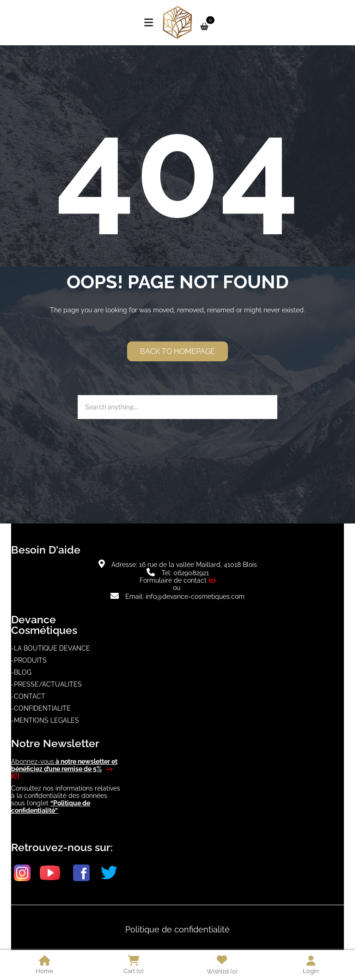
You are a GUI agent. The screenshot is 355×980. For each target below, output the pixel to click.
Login (311, 965)
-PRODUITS (29, 660)
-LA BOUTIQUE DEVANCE (51, 648)
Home (44, 965)
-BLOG (21, 672)
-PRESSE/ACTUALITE (44, 684)
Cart (133, 965)
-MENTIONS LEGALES (45, 720)
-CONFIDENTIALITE (41, 708)
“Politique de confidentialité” (51, 807)
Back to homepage (177, 351)
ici (212, 580)
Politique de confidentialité (177, 929)
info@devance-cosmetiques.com (195, 597)
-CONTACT (28, 696)
